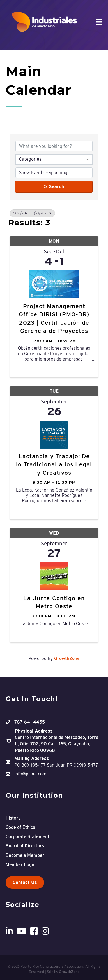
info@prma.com (30, 774)
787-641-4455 (30, 722)
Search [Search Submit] (54, 187)
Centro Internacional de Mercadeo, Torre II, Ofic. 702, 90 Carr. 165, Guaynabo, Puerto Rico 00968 (57, 744)
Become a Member (25, 855)
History (13, 818)
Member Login (20, 865)
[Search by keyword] (54, 146)
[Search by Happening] (54, 173)
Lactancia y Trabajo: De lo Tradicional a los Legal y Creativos (54, 464)
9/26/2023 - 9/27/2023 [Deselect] (32, 213)
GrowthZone (67, 659)
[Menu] (99, 22)
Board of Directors (25, 846)
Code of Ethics (20, 827)
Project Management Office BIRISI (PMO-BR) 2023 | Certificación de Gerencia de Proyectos (54, 318)
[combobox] (54, 159)
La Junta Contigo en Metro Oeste (54, 602)
